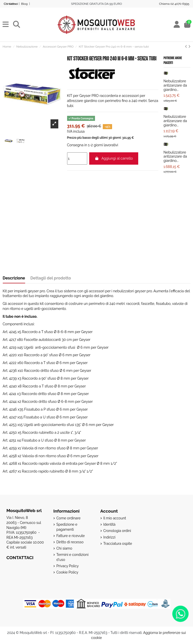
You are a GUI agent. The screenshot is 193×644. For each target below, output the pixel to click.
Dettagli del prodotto (51, 278)
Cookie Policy (67, 572)
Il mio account (115, 518)
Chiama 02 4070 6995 (174, 4)
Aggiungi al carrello (114, 158)
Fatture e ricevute (70, 536)
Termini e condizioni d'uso (72, 557)
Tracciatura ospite (118, 544)
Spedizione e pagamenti (67, 527)
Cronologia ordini (117, 531)
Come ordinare (68, 518)
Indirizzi (109, 537)
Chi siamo (64, 548)
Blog (24, 4)
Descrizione (14, 278)
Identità (109, 524)
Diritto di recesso (70, 542)
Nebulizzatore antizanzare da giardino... (175, 85)
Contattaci (11, 4)
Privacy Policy (67, 566)
